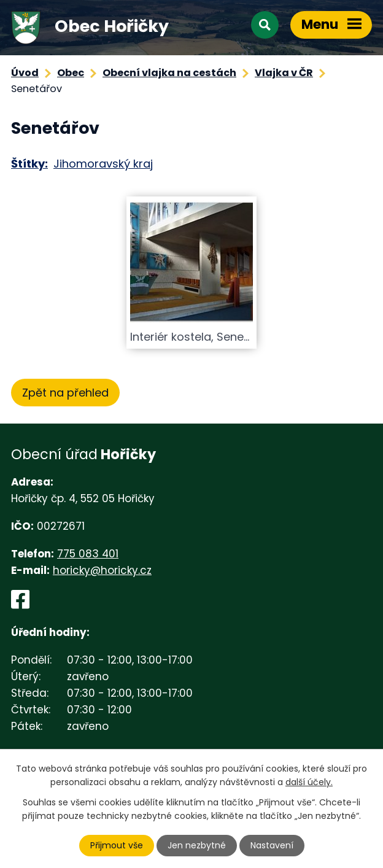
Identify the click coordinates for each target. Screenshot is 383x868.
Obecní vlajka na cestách (169, 73)
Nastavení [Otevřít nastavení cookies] (272, 845)
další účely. (309, 782)
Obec (71, 73)
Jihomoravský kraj (103, 164)
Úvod (25, 73)
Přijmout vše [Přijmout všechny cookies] (117, 845)
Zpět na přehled (65, 393)
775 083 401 (88, 554)
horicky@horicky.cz (102, 570)
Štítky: (29, 164)
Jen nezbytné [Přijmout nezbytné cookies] (197, 845)
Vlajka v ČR (284, 73)
